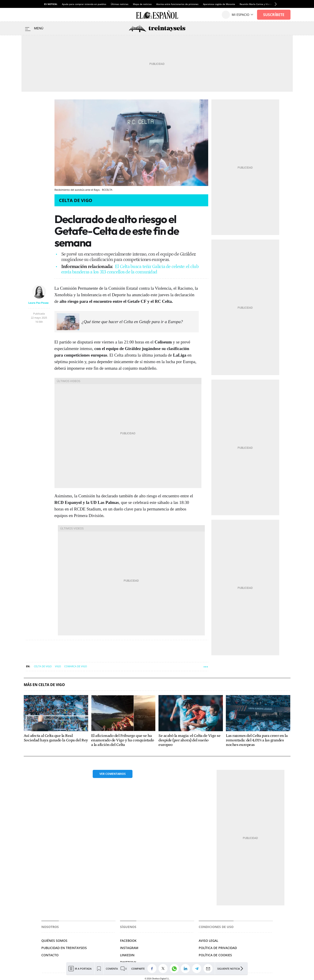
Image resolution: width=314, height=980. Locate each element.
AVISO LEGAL (208, 941)
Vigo (58, 666)
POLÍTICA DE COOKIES (215, 955)
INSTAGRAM (129, 948)
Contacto (50, 955)
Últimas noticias (120, 4)
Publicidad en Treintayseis (64, 948)
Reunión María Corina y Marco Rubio (259, 4)
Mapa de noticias (142, 4)
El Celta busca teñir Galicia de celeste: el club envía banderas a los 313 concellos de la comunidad (130, 269)
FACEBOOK (128, 941)
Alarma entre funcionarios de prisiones (177, 4)
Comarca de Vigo (76, 666)
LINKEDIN (127, 955)
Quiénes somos (54, 941)
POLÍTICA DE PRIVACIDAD (218, 948)
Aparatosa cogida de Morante (219, 4)
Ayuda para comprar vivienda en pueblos (84, 4)
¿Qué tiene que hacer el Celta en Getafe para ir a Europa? (132, 322)
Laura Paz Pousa (38, 303)
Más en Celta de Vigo (44, 685)
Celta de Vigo (76, 200)
